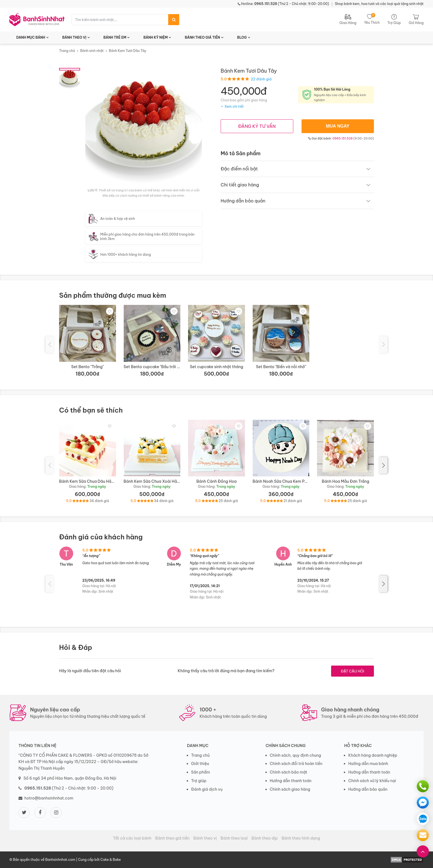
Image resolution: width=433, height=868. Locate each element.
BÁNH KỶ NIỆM (155, 37)
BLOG (242, 37)
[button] (383, 465)
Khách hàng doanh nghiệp (373, 755)
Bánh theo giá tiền (172, 838)
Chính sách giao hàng (290, 789)
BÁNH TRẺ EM (115, 37)
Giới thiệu (200, 764)
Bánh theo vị (205, 838)
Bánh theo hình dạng (301, 838)
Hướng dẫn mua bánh (368, 764)
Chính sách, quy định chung (295, 755)
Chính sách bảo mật (289, 772)
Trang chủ (67, 51)
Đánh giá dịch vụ (207, 789)
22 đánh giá (261, 79)
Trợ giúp (199, 781)
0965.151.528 (343, 138)
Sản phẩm (200, 772)
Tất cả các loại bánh (132, 838)
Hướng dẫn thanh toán (291, 781)
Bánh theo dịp (265, 838)
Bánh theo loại (234, 838)
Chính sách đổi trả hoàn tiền (296, 764)
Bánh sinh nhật (92, 51)
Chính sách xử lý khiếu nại (372, 781)
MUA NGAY (338, 126)
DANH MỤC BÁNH (31, 37)
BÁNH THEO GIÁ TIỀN (202, 37)
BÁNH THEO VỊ (74, 37)
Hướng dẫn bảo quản (368, 789)
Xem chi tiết (234, 106)
